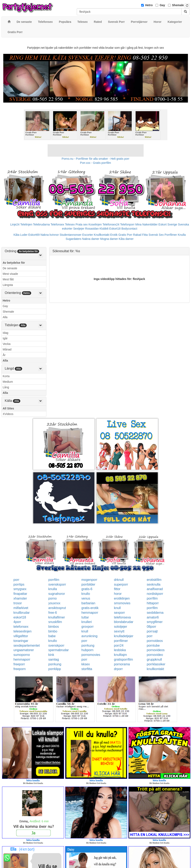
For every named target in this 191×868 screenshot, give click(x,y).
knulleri (87, 622)
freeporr (19, 664)
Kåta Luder (21, 235)
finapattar (20, 594)
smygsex (20, 589)
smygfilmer (155, 622)
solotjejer (121, 627)
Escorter (88, 235)
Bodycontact (129, 229)
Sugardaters (73, 239)
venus (86, 598)
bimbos (54, 627)
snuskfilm (55, 622)
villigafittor (21, 636)
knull (117, 608)
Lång (6, 387)
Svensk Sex (156, 235)
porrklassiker (156, 664)
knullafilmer (57, 617)
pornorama (122, 664)
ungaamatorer (24, 650)
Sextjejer (79, 229)
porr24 (119, 646)
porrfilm (54, 580)
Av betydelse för (14, 263)
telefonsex (21, 627)
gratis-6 (87, 589)
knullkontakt (155, 669)
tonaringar (21, 641)
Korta (6, 376)
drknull (119, 580)
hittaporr (153, 603)
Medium (8, 382)
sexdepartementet (27, 646)
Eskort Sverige (168, 224)
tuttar (85, 617)
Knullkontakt (102, 235)
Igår (5, 338)
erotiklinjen (122, 598)
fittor (117, 589)
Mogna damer (109, 239)
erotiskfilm (154, 580)
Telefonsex (57, 224)
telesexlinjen (23, 631)
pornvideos (155, 641)
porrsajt (152, 631)
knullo (86, 594)
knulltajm (121, 655)
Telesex (70, 224)
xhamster (20, 598)
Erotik (114, 235)
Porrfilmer (171, 235)
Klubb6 (104, 229)
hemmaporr (90, 613)
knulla (53, 589)
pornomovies (91, 655)
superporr (121, 584)
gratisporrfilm (124, 659)
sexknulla (154, 584)
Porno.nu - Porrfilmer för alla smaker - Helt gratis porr (96, 159)
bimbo (53, 631)
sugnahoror (57, 594)
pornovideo (155, 655)
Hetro (149, 5)
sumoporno (22, 655)
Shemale (178, 5)
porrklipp (55, 669)
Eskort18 (115, 229)
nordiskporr (155, 594)
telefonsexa (122, 617)
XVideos (8, 414)
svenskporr (56, 646)
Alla (5, 317)
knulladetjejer (124, 636)
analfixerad (155, 589)
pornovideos (156, 650)
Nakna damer (91, 239)
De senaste (10, 268)
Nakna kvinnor (50, 235)
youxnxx (54, 603)
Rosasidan (92, 229)
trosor (18, 603)
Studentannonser (71, 235)
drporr (118, 669)
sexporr (120, 613)
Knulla (182, 235)
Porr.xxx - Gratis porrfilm (95, 163)
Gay (162, 5)
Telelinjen (26, 224)
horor (118, 594)
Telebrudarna (41, 224)
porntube (153, 646)
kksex (86, 664)
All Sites (8, 408)
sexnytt (119, 631)
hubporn (87, 650)
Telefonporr (127, 224)
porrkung (88, 646)
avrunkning (89, 636)
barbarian (88, 603)
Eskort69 (34, 235)
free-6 (53, 613)
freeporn (20, 669)
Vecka (7, 344)
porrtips (19, 584)
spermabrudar (59, 650)
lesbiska (120, 650)
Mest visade (10, 274)
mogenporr (89, 580)
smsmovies (122, 603)
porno (53, 598)
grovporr (88, 627)
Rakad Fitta (141, 235)
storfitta (87, 669)
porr (16, 580)
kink (51, 655)
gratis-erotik (90, 608)
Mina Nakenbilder (147, 224)
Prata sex (82, 224)
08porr (151, 627)
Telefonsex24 (111, 224)
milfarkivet (21, 608)
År (4, 355)
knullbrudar (22, 613)
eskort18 (20, 617)
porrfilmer (121, 641)
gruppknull (154, 659)
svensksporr (57, 584)
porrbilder (88, 584)
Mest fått (8, 279)
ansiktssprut (57, 608)
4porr (17, 622)
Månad (7, 349)
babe (52, 636)
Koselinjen (95, 224)
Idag (5, 333)
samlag (54, 659)
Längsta (8, 285)
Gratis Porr (125, 235)
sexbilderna (155, 613)
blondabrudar (124, 622)
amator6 (153, 617)
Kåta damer (126, 239)
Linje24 (15, 224)
